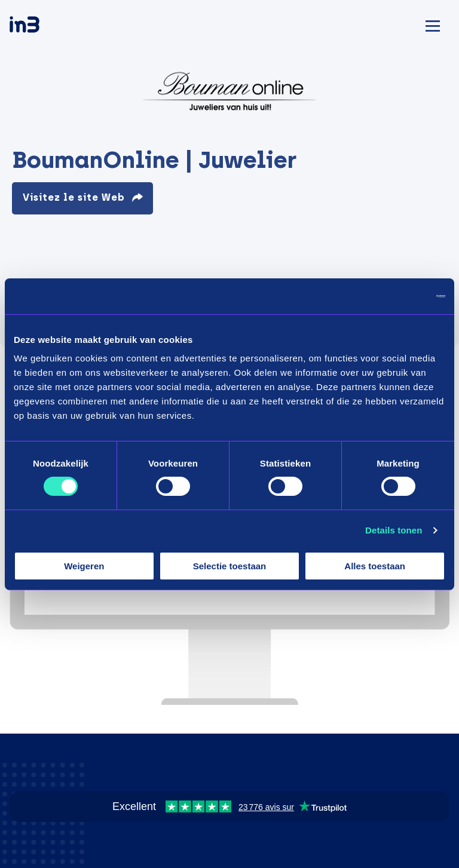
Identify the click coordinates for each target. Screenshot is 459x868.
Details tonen (394, 530)
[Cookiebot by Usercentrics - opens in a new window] (393, 296)
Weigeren (84, 566)
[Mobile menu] (433, 24)
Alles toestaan (375, 566)
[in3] (45, 27)
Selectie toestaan (230, 566)
